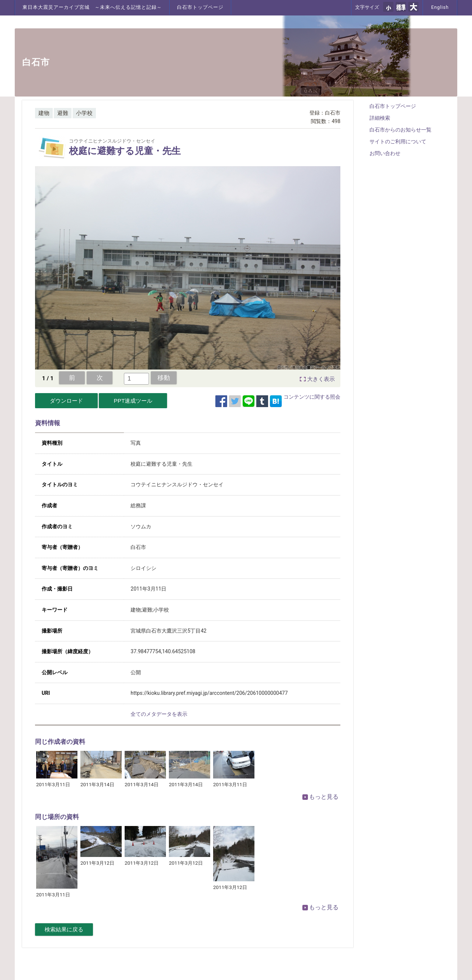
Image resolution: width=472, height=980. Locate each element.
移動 (164, 378)
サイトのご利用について (398, 141)
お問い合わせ (385, 153)
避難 (63, 113)
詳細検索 (380, 118)
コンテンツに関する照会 (312, 397)
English (440, 7)
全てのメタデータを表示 (159, 714)
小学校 (84, 113)
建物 (44, 113)
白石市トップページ (200, 7)
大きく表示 (321, 379)
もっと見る (320, 797)
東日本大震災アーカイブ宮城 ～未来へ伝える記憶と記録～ (92, 7)
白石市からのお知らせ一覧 (400, 130)
